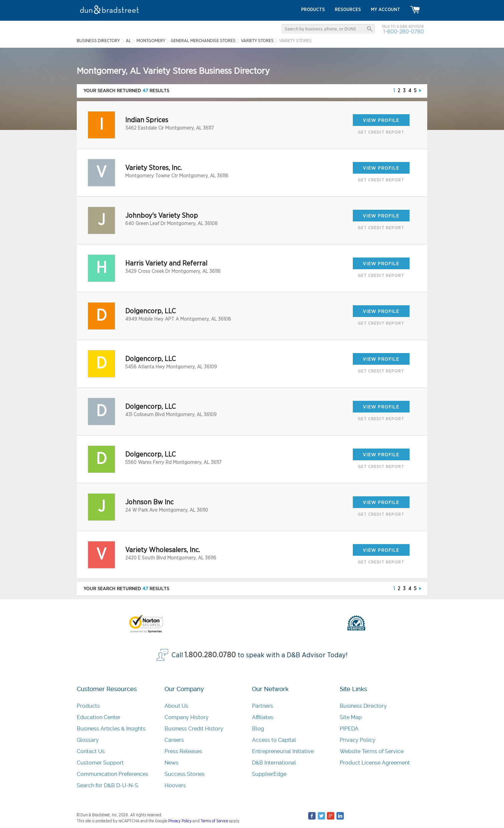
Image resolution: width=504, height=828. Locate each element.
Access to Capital (274, 740)
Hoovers (175, 785)
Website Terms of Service (372, 751)
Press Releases (183, 751)
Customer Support (100, 763)
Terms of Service (214, 821)
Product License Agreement (375, 763)
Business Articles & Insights (111, 729)
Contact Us (91, 751)
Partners (263, 706)
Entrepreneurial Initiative (283, 751)
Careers (174, 740)
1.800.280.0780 (210, 655)
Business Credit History (194, 729)
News (172, 763)
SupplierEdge (269, 774)
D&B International (274, 763)
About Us (176, 706)
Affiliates (263, 717)
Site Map (351, 717)
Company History (187, 717)
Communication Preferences (112, 774)
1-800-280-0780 (404, 32)
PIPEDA (349, 729)
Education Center (99, 717)
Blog (258, 729)
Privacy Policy (358, 740)
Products (88, 706)
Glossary (88, 740)
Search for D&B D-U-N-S (107, 785)
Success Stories (185, 774)
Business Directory (363, 706)
